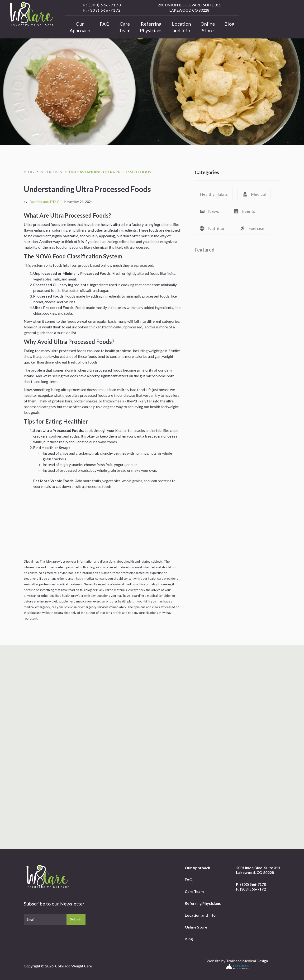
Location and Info (181, 27)
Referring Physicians (151, 27)
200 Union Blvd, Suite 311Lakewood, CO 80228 (258, 870)
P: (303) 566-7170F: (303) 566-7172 (251, 887)
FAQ (105, 24)
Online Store (208, 27)
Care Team (125, 27)
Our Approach (80, 27)
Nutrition (51, 172)
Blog (229, 24)
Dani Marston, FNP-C (44, 202)
